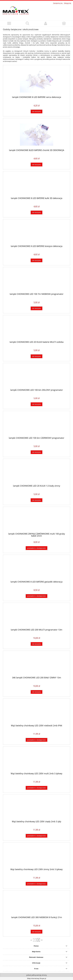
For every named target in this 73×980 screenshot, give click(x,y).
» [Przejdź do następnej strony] (42, 940)
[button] (9, 23)
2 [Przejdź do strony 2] (38, 940)
